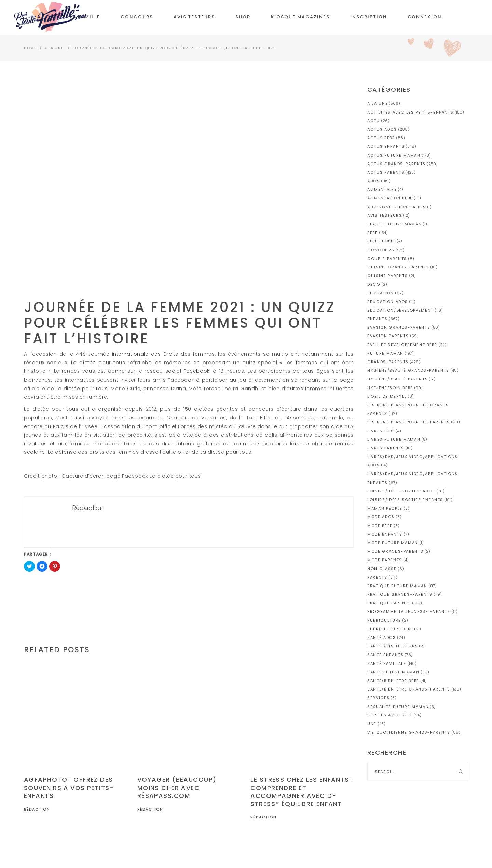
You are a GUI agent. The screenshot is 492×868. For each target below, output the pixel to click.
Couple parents (387, 259)
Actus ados (382, 129)
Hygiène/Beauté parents (398, 379)
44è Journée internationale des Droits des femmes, (146, 354)
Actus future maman (394, 155)
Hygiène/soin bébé (390, 388)
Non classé (382, 569)
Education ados (388, 302)
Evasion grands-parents (399, 327)
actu (374, 121)
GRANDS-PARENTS (388, 362)
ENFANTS (378, 319)
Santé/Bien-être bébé (393, 681)
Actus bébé (381, 138)
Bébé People (381, 241)
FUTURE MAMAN (385, 353)
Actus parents (386, 172)
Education (381, 293)
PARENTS (377, 577)
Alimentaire (382, 189)
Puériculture (384, 620)
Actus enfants (386, 146)
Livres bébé (381, 431)
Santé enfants (385, 655)
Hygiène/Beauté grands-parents (408, 370)
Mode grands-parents (395, 551)
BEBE (373, 233)
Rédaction (37, 809)
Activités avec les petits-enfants (410, 112)
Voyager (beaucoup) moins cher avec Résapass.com (177, 788)
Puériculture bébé (390, 629)
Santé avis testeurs (393, 646)
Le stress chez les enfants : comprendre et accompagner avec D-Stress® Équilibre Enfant (302, 792)
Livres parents (386, 448)
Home (30, 48)
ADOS (374, 181)
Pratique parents (389, 603)
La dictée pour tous (98, 363)
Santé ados (382, 637)
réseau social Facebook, (177, 371)
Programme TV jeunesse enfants (409, 611)
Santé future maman (393, 672)
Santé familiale (387, 663)
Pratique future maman (397, 586)
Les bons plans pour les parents (409, 422)
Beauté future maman (394, 224)
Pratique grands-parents (400, 594)
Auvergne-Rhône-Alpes (397, 207)
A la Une (54, 48)
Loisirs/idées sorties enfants (405, 500)
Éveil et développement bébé (402, 345)
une (372, 724)
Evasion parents (388, 336)
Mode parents (385, 560)
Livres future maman (394, 439)
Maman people (385, 508)
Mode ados (381, 517)
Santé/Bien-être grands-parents (409, 689)
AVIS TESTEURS (385, 215)
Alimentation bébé (390, 198)
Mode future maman (393, 543)
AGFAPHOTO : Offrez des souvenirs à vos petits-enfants (69, 788)
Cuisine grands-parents (398, 267)
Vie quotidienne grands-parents (409, 732)
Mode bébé (380, 526)
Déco (374, 284)
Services (378, 698)
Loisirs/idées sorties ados (401, 491)
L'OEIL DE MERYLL (387, 396)
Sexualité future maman (398, 707)
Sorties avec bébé (390, 715)
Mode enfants (385, 534)
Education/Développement (400, 310)
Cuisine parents (388, 276)
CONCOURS (381, 250)
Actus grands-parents (397, 164)
